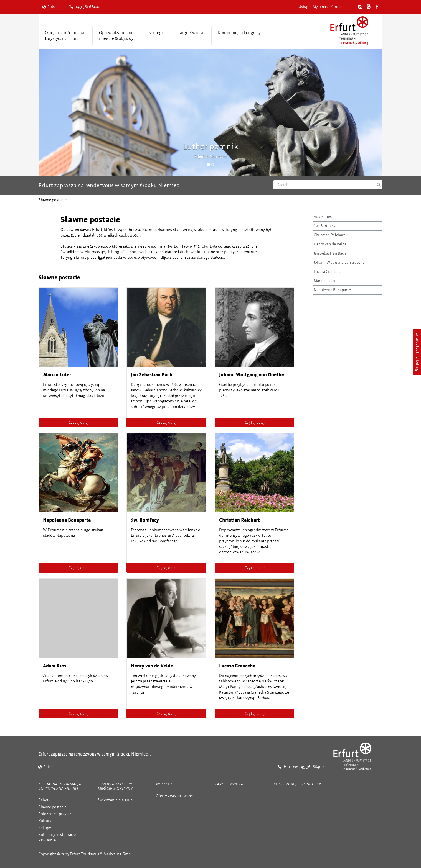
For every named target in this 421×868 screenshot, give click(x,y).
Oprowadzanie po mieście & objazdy (116, 36)
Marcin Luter (325, 281)
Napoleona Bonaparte (332, 290)
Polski (50, 7)
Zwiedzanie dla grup (115, 800)
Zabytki (45, 800)
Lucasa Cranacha (328, 272)
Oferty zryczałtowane (174, 796)
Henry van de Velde (330, 244)
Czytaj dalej (78, 423)
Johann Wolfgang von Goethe (339, 262)
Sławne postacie (53, 807)
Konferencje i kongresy (239, 33)
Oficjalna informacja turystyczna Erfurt (64, 36)
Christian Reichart (329, 235)
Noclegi (156, 33)
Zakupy (45, 828)
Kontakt (337, 7)
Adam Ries (323, 217)
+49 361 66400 (85, 7)
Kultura (45, 821)
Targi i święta (191, 33)
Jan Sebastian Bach (330, 253)
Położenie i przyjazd (56, 814)
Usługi (304, 7)
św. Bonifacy (324, 226)
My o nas (320, 7)
